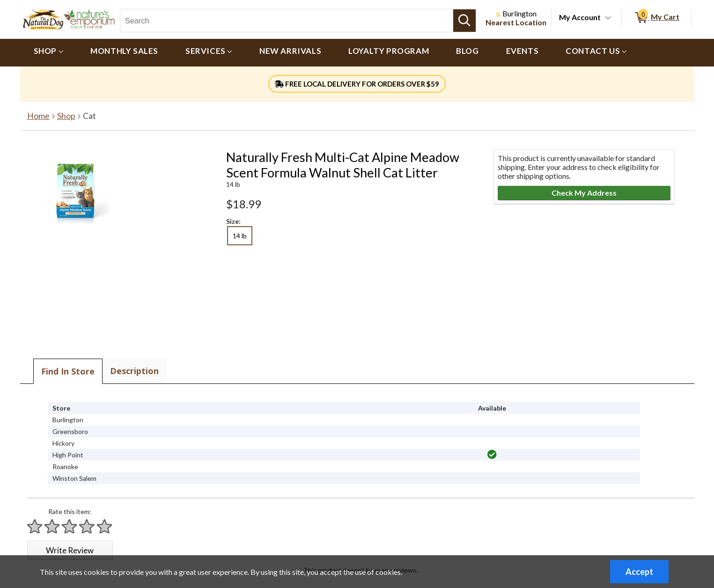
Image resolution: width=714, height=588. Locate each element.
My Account (580, 17)
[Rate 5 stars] (105, 526)
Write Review (70, 550)
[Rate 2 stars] (52, 526)
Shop (66, 116)
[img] (492, 455)
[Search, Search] (287, 21)
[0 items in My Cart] (657, 18)
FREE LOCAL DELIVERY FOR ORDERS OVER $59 (357, 84)
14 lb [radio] (240, 236)
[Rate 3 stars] (70, 526)
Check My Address (584, 193)
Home (38, 116)
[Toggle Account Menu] (608, 18)
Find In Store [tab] (68, 371)
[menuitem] (49, 53)
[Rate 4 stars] (87, 526)
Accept (639, 572)
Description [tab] (134, 371)
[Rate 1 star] (35, 526)
